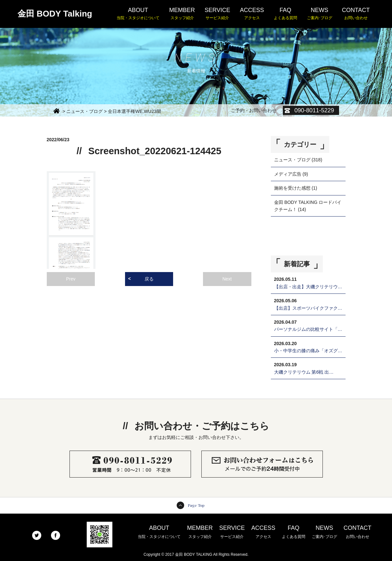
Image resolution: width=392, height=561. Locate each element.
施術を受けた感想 (292, 188)
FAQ (285, 14)
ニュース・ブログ (292, 160)
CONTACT (356, 14)
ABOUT (138, 14)
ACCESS (252, 14)
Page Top (196, 505)
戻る (149, 279)
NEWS (320, 14)
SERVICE (217, 14)
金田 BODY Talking (55, 14)
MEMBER (182, 14)
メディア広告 (288, 174)
